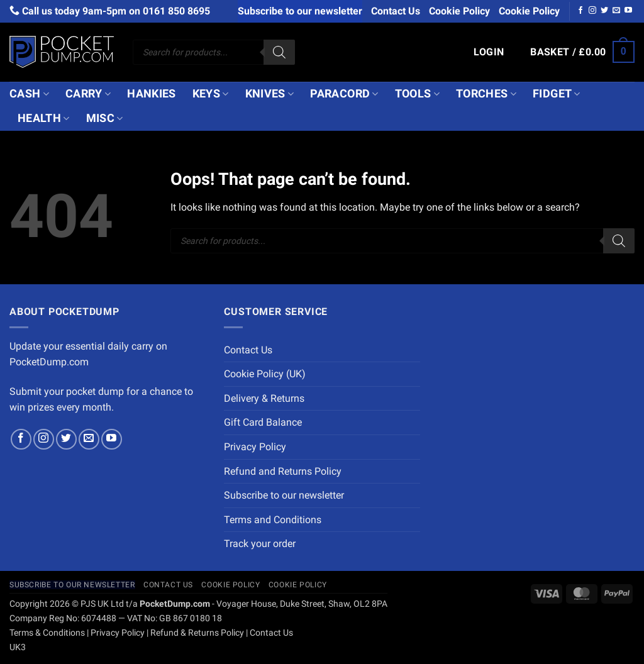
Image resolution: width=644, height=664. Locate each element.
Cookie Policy (459, 11)
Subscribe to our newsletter (300, 11)
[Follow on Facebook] (580, 11)
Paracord (344, 94)
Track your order (260, 544)
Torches (486, 94)
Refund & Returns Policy (197, 633)
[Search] (279, 52)
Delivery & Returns (264, 398)
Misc (105, 118)
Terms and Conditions (273, 520)
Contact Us (396, 11)
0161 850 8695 (176, 11)
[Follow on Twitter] (604, 11)
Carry (88, 94)
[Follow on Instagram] (592, 11)
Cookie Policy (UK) (265, 374)
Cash (29, 94)
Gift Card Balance (263, 422)
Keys (211, 94)
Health (44, 118)
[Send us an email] (616, 11)
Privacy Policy (255, 447)
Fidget (557, 94)
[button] (489, 52)
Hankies (151, 94)
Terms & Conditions (47, 633)
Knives (270, 94)
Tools (417, 94)
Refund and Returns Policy (283, 471)
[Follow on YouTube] (628, 11)
